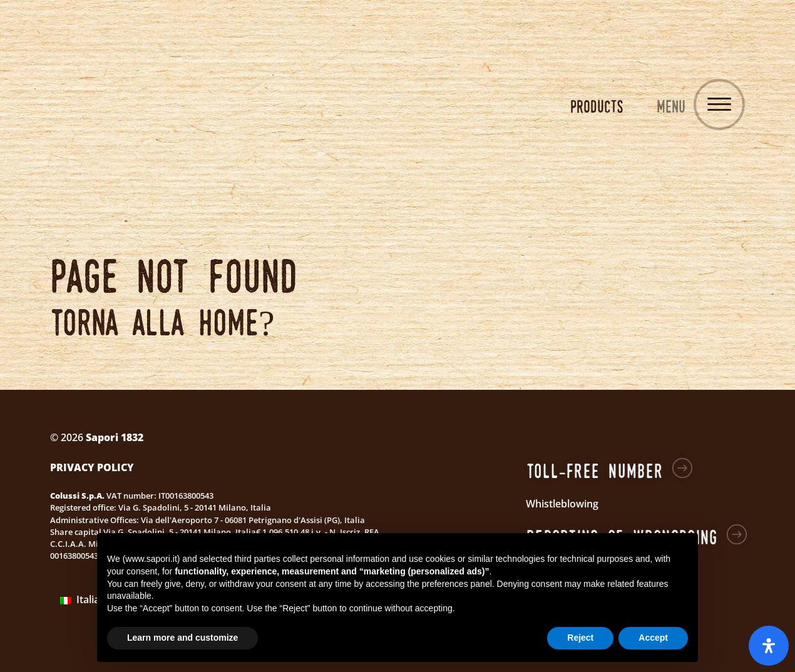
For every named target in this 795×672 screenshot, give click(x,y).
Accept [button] (653, 638)
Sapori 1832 (397, 106)
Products (597, 106)
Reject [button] (580, 638)
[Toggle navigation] (719, 104)
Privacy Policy (92, 467)
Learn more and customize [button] (182, 638)
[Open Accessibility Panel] (769, 646)
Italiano (86, 599)
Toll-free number (595, 471)
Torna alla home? (162, 322)
